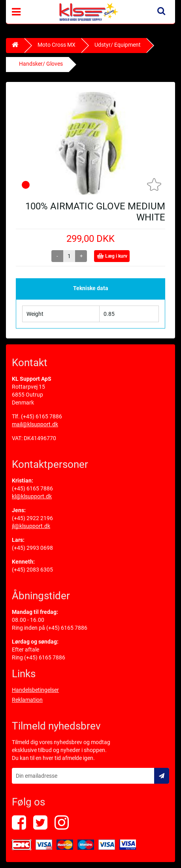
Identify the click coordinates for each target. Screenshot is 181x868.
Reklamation (27, 700)
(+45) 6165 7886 (41, 416)
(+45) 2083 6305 (32, 570)
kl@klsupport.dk (32, 496)
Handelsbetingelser (35, 690)
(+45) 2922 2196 (32, 518)
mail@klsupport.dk (35, 424)
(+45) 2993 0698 (32, 548)
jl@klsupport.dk (31, 526)
